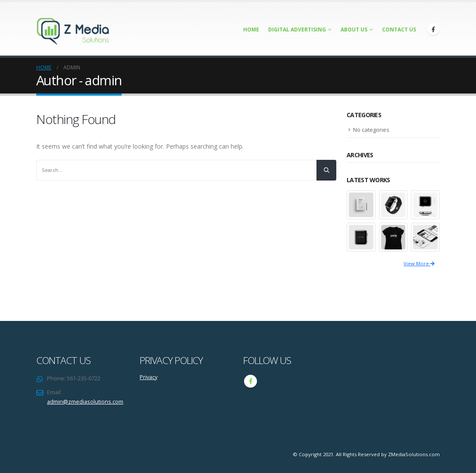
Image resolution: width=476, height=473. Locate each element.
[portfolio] (361, 204)
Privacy (149, 377)
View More (419, 263)
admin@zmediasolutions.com (85, 402)
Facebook (251, 381)
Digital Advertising (297, 30)
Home (251, 30)
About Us (354, 30)
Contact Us (399, 30)
